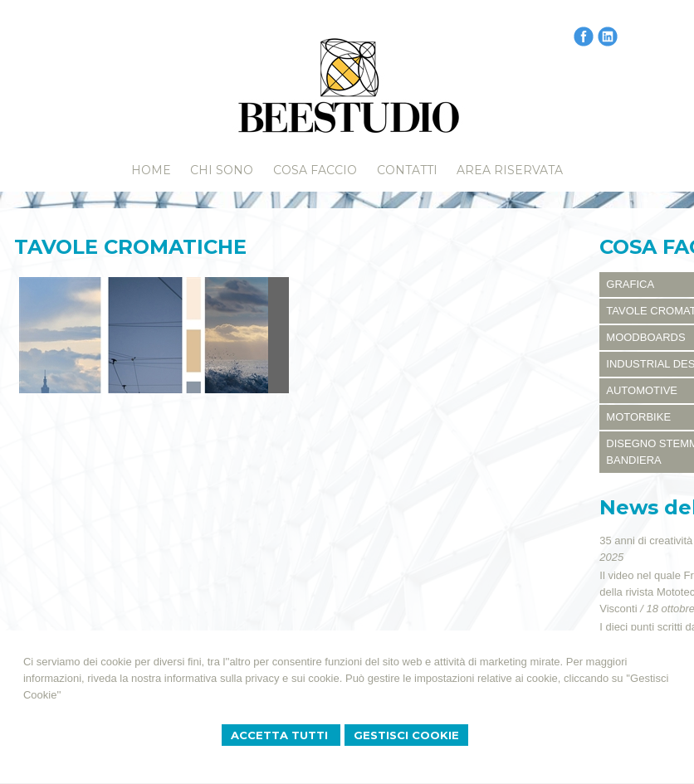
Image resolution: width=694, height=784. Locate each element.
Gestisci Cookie (406, 735)
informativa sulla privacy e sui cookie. (254, 678)
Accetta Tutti (281, 735)
